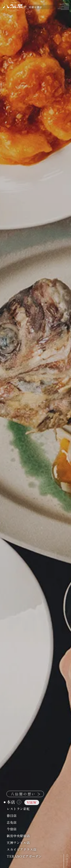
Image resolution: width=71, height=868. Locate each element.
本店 (23, 802)
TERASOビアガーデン (33, 856)
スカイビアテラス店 (31, 849)
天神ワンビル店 (27, 843)
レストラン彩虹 (27, 809)
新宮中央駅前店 (27, 836)
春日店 (21, 815)
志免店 (21, 822)
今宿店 (21, 829)
